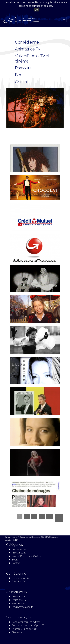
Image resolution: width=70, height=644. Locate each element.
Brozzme (36, 537)
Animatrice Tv (28, 49)
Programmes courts (22, 607)
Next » (59, 518)
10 (50, 516)
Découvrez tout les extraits (26, 622)
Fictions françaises (22, 578)
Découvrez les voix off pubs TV (28, 625)
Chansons (17, 632)
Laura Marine (11, 537)
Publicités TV (19, 582)
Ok (36, 10)
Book (15, 560)
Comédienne (27, 42)
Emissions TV (19, 600)
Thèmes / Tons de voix (24, 629)
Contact (16, 563)
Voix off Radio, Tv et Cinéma (27, 556)
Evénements (18, 604)
